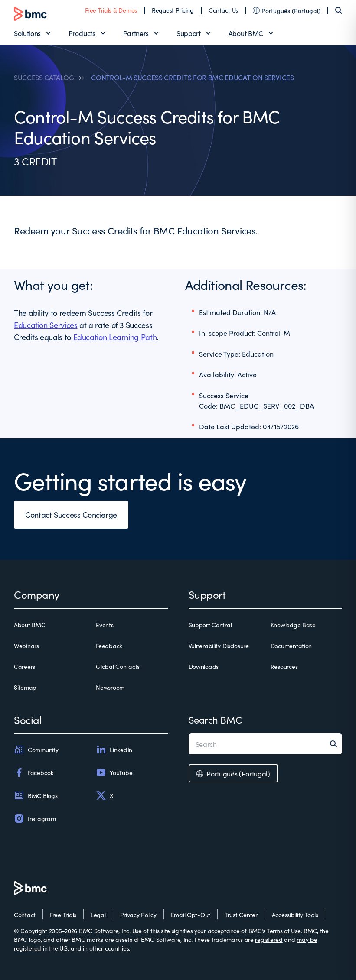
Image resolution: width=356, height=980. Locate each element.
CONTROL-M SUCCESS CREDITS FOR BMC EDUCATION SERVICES (192, 77)
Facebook (34, 772)
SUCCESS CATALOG (44, 77)
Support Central (210, 625)
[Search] (339, 10)
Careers (24, 666)
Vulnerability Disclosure (219, 646)
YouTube (114, 772)
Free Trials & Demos (111, 10)
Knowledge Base (293, 625)
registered (269, 939)
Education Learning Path (115, 337)
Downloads (204, 666)
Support (189, 33)
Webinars (26, 646)
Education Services (46, 325)
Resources (284, 666)
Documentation (291, 646)
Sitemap (25, 687)
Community (36, 750)
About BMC (246, 33)
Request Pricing (173, 10)
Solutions (27, 33)
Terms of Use (284, 931)
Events (105, 625)
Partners (136, 33)
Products (82, 33)
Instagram (35, 818)
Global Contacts (118, 666)
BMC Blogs (36, 795)
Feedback (109, 646)
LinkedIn (114, 750)
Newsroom (110, 687)
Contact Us (223, 10)
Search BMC (215, 719)
